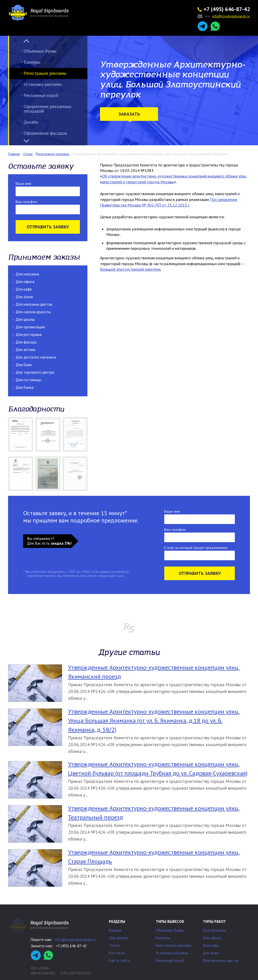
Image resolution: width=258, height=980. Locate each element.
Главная (115, 930)
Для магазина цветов (34, 304)
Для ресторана (29, 334)
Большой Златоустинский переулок (130, 269)
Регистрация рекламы (45, 73)
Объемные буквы (40, 51)
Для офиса (25, 282)
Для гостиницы (28, 380)
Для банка (25, 387)
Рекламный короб (41, 95)
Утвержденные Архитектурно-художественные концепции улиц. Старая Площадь (154, 857)
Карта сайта (119, 960)
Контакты (117, 953)
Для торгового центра (35, 372)
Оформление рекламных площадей (47, 109)
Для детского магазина (36, 357)
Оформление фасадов (45, 133)
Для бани (24, 365)
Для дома (24, 297)
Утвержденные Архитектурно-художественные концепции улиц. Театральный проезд (154, 813)
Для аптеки (25, 349)
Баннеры (32, 62)
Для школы (25, 319)
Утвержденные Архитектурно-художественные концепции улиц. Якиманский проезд (154, 672)
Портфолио (118, 938)
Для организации (30, 327)
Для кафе (24, 289)
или (224, 16)
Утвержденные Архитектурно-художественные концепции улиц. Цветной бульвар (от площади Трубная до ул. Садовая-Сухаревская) (158, 769)
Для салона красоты (33, 312)
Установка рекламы (43, 84)
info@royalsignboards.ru (75, 940)
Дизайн (31, 122)
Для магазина (27, 274)
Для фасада (26, 342)
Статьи (115, 945)
